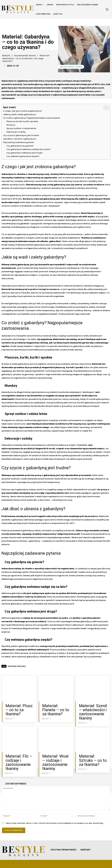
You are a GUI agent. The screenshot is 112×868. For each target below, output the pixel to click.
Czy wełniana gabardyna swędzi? (23, 156)
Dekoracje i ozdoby (16, 132)
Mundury (11, 125)
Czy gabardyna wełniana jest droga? (25, 153)
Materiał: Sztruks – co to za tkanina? (93, 754)
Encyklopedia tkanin (25, 55)
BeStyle (6, 55)
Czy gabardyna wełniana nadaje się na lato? (29, 149)
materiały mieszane (17, 666)
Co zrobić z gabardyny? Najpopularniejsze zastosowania (32, 118)
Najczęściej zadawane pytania (18, 142)
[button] (107, 9)
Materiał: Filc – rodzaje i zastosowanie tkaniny (16, 757)
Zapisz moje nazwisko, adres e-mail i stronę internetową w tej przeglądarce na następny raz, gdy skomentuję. (55, 816)
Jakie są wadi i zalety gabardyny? (20, 114)
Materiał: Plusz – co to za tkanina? (20, 707)
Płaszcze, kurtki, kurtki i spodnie (22, 121)
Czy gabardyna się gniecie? (20, 146)
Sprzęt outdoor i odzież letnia (21, 128)
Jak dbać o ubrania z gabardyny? (20, 139)
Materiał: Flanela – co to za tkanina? (56, 707)
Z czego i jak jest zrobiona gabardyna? (22, 111)
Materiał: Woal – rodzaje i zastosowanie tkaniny (54, 757)
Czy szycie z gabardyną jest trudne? (21, 135)
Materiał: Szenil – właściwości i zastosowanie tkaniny (92, 710)
